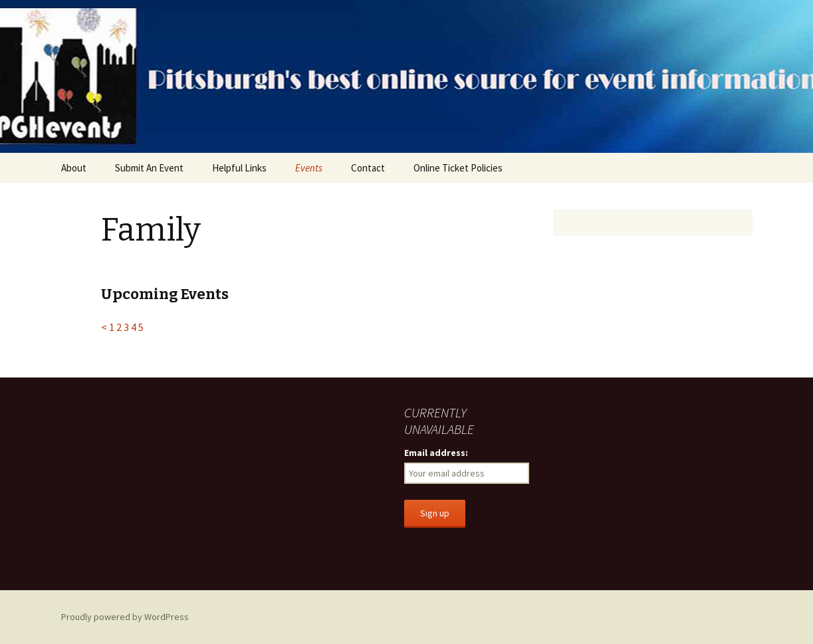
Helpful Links (239, 168)
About (74, 168)
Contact (368, 168)
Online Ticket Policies (458, 168)
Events (309, 168)
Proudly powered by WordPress (125, 617)
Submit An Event (149, 168)
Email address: (436, 453)
